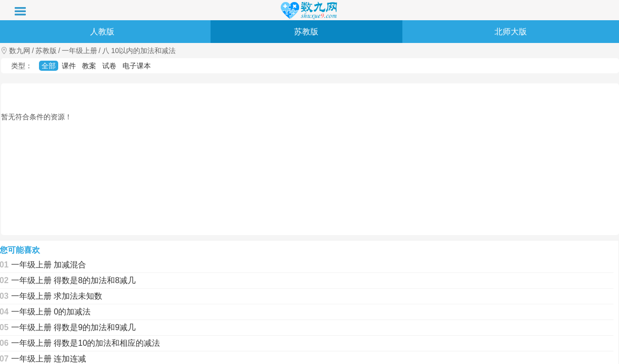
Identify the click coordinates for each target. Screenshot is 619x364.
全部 (49, 66)
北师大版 (511, 32)
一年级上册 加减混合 (49, 265)
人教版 (102, 32)
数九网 (20, 51)
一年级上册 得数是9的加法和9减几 (73, 327)
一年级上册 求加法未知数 (57, 296)
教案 (89, 66)
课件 (69, 66)
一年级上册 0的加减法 (51, 312)
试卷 (109, 66)
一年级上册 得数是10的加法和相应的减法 (86, 343)
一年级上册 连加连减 (49, 359)
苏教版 (306, 32)
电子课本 (137, 66)
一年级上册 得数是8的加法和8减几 (73, 280)
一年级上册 (79, 51)
